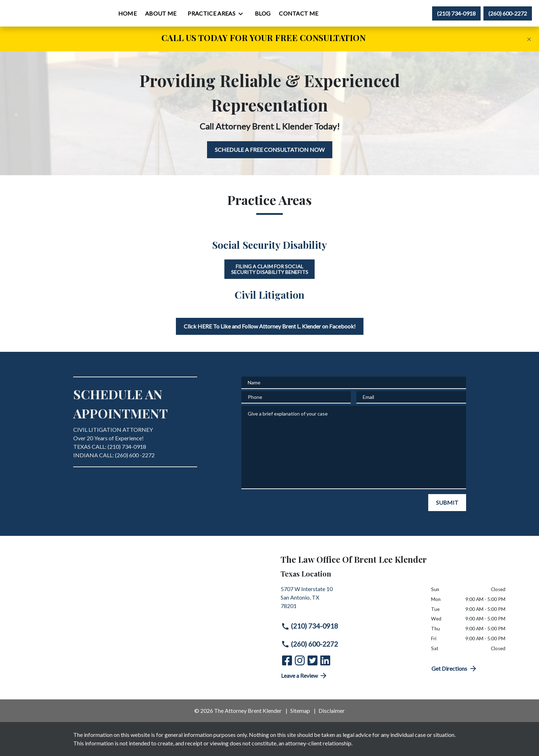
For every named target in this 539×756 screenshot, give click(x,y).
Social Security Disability (269, 245)
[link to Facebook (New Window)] (287, 660)
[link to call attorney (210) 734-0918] (456, 13)
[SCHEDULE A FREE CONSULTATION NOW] (270, 150)
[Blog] (307, 13)
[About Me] (205, 13)
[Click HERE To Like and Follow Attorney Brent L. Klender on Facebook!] (270, 326)
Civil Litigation (269, 295)
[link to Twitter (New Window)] (312, 660)
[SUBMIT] (447, 503)
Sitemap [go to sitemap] (300, 711)
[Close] (529, 39)
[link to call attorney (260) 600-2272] (508, 13)
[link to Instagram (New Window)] (300, 660)
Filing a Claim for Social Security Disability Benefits (270, 269)
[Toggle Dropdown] (287, 14)
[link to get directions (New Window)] (351, 600)
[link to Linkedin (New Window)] (325, 660)
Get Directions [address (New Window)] (454, 669)
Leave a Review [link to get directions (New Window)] (305, 676)
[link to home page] (50, 13)
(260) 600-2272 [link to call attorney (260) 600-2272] (310, 644)
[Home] (172, 13)
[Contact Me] (343, 13)
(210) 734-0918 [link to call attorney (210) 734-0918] (310, 626)
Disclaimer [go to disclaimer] (332, 711)
